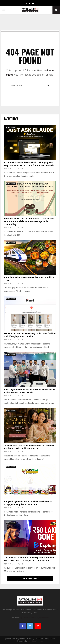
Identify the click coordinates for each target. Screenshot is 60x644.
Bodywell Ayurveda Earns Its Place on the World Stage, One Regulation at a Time (28, 503)
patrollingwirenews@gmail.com (35, 618)
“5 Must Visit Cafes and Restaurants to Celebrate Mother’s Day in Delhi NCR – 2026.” (29, 447)
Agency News (11, 127)
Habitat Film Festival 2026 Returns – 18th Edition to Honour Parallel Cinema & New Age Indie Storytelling (29, 222)
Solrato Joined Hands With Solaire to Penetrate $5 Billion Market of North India (30, 391)
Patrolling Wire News (35, 641)
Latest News (11, 118)
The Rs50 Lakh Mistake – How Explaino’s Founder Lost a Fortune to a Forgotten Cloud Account (29, 559)
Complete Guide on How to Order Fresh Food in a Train (29, 279)
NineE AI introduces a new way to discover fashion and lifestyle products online (30, 335)
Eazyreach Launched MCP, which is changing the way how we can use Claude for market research (29, 164)
